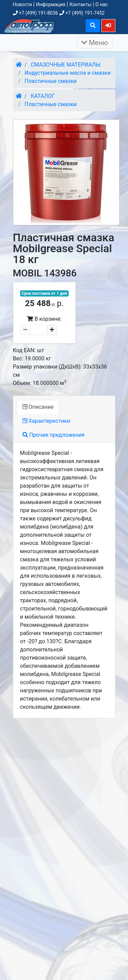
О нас (102, 4)
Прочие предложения (54, 435)
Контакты (80, 4)
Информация (51, 4)
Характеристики (46, 421)
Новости (23, 4)
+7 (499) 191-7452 (82, 13)
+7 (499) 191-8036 (35, 13)
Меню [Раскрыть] (95, 43)
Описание (38, 407)
